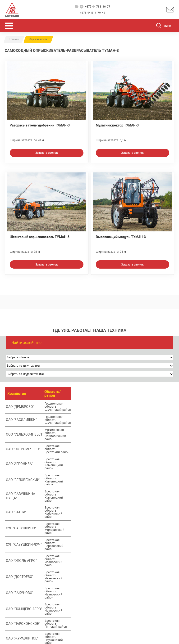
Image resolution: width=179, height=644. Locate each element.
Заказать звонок (47, 153)
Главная (14, 39)
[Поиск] (159, 26)
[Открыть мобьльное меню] (9, 26)
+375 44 (98, 7)
